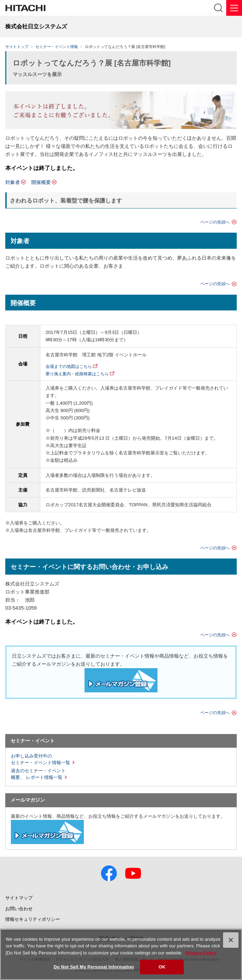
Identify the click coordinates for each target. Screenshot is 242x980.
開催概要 (41, 182)
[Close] (231, 940)
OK (162, 967)
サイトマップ (19, 898)
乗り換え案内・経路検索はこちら (77, 374)
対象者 (13, 182)
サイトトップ (17, 47)
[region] (121, 954)
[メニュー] (234, 8)
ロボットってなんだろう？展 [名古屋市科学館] (92, 63)
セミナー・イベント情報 (57, 47)
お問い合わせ (19, 909)
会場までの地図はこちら (69, 366)
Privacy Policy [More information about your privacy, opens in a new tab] (201, 953)
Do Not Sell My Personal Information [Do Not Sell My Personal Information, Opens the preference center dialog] (94, 967)
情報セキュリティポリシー (33, 919)
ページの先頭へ (215, 222)
